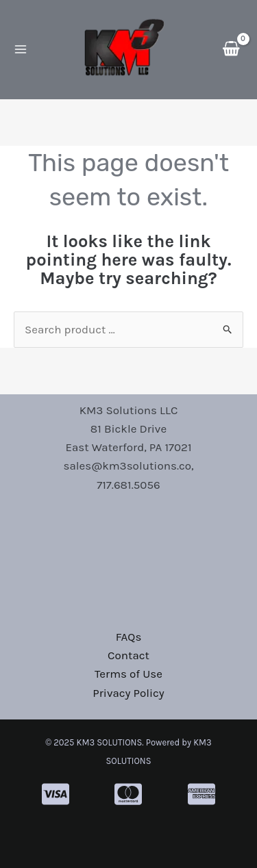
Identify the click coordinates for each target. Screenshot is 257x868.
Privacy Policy (128, 693)
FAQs (129, 637)
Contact (128, 655)
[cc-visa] (56, 794)
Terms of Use (128, 674)
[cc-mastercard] (128, 794)
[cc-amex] (201, 794)
